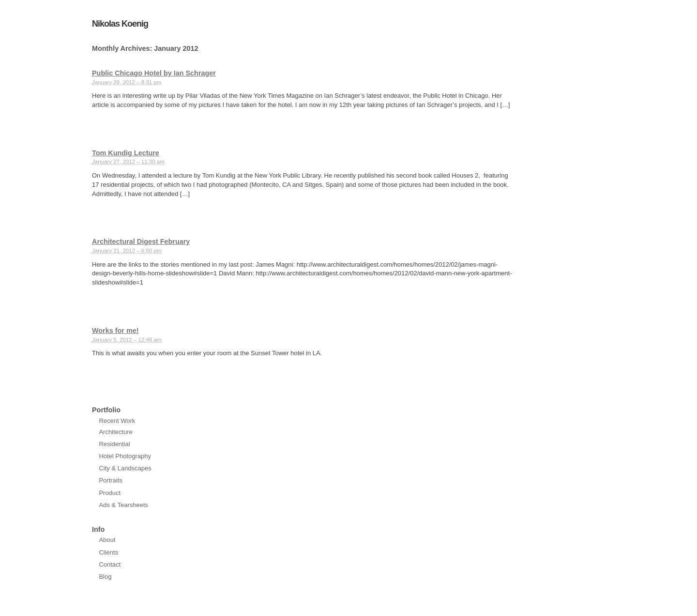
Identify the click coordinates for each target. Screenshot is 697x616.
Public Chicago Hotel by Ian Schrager (154, 73)
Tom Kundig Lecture (126, 153)
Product (110, 493)
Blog (105, 577)
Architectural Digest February (141, 241)
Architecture (115, 432)
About (107, 540)
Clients (108, 552)
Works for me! (115, 331)
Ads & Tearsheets (123, 505)
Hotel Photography (125, 456)
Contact (110, 564)
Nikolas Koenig (120, 24)
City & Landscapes (125, 468)
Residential (114, 444)
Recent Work (117, 421)
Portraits (110, 480)
